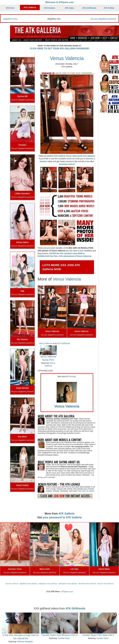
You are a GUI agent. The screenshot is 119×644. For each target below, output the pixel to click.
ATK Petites (109, 8)
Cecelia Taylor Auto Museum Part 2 (59, 635)
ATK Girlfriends (89, 8)
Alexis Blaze (104, 569)
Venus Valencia (67, 58)
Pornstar (72, 376)
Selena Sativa (22, 242)
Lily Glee (74, 569)
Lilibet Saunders (22, 194)
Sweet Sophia (22, 485)
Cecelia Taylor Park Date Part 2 (98, 635)
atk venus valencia (12, 584)
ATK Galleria (30, 7)
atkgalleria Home (10, 19)
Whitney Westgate (25, 642)
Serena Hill (22, 96)
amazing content (67, 164)
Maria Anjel (45, 569)
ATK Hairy (69, 8)
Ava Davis (22, 437)
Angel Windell (22, 388)
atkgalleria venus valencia (28, 584)
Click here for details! (86, 491)
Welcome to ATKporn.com (59, 2)
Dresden (22, 145)
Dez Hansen (22, 339)
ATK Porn (10, 8)
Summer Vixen (15, 569)
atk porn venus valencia (105, 584)
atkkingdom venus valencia (48, 584)
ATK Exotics (50, 8)
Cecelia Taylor (64, 638)
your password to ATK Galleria (62, 517)
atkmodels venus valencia (87, 584)
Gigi (22, 291)
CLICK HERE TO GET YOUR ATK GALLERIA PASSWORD (60, 49)
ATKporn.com (67, 592)
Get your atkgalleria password (103, 19)
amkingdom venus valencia (68, 584)
